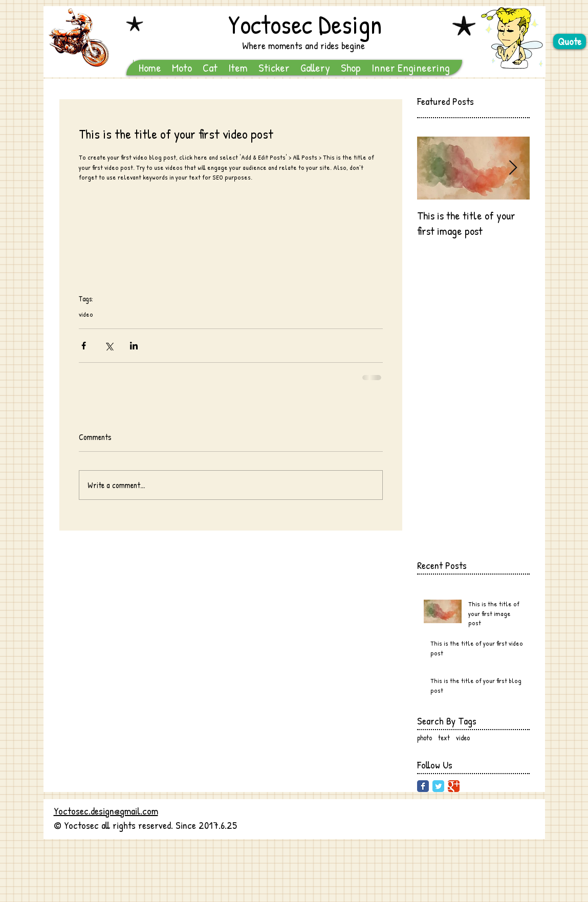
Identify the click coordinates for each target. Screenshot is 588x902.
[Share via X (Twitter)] (109, 346)
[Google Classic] (454, 786)
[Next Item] (513, 168)
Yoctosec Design (305, 24)
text (444, 738)
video (86, 314)
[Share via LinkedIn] (134, 346)
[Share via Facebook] (84, 346)
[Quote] (570, 41)
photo (424, 738)
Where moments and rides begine (303, 45)
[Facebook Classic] (423, 786)
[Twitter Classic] (438, 786)
